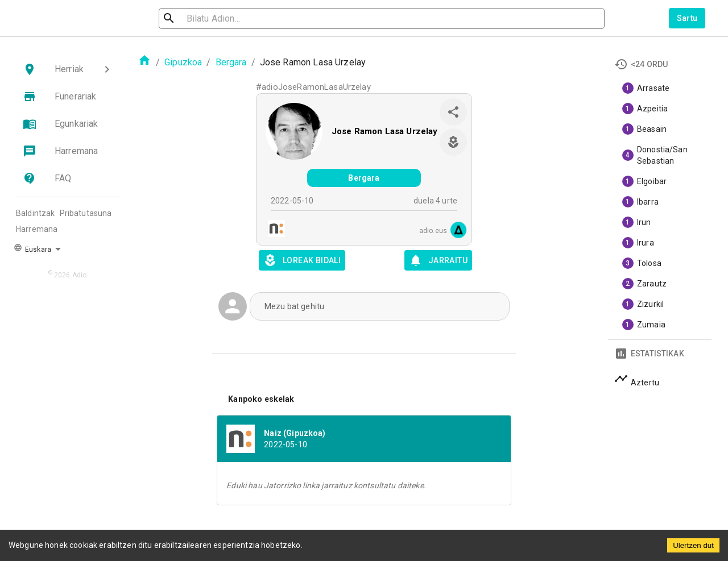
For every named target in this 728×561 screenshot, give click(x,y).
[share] (453, 112)
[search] (220, 18)
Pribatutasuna (86, 213)
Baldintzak (36, 213)
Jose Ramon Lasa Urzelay (384, 131)
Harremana (37, 229)
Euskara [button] (32, 248)
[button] (68, 69)
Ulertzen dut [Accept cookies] (693, 545)
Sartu (687, 18)
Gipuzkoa (183, 62)
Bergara (231, 62)
